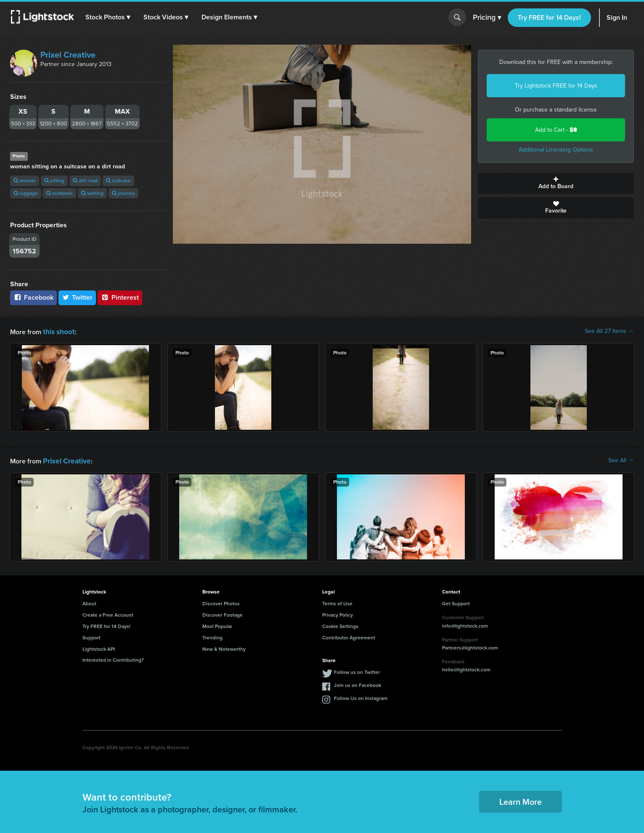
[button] (109, 17)
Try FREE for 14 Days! (549, 17)
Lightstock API (99, 647)
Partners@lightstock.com (470, 646)
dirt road (85, 181)
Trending (212, 636)
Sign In (617, 17)
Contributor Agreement (349, 636)
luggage (26, 193)
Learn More (521, 800)
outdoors (60, 193)
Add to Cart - (556, 130)
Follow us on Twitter (357, 671)
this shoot (58, 331)
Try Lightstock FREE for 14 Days (556, 86)
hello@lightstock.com (466, 668)
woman (25, 181)
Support (91, 636)
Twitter (77, 297)
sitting (54, 181)
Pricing (487, 18)
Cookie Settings (340, 625)
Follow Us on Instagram (361, 697)
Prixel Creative (68, 55)
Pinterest (120, 297)
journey (123, 193)
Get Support (456, 602)
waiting (92, 193)
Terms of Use (337, 602)
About (89, 602)
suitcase (118, 181)
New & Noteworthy (224, 647)
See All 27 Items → (609, 331)
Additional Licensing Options (556, 150)
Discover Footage (223, 613)
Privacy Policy (338, 613)
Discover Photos (221, 602)
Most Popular (217, 625)
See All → (621, 460)
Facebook (33, 297)
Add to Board (556, 184)
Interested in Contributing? (113, 658)
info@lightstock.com (465, 624)
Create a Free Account (108, 613)
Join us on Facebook (358, 684)
